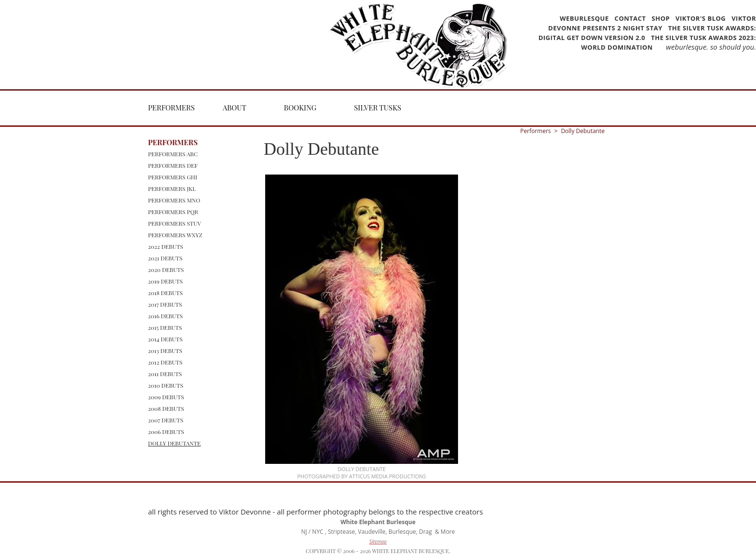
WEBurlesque (585, 18)
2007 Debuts (166, 420)
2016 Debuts (165, 316)
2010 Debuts (166, 385)
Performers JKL (172, 189)
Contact (630, 18)
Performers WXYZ (175, 235)
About (235, 108)
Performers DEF (173, 165)
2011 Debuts (165, 374)
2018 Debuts (165, 293)
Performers (171, 108)
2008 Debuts (166, 408)
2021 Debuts (165, 258)
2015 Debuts (165, 327)
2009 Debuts (166, 397)
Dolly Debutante (174, 443)
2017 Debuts (165, 304)
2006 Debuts (166, 432)
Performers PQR (173, 212)
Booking (300, 108)
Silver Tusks (378, 108)
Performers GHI (173, 177)
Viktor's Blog (701, 18)
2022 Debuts (166, 246)
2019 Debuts (165, 281)
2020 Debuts (166, 270)
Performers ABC (173, 154)
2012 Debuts (165, 362)
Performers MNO (174, 200)
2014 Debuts (165, 339)
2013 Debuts (165, 351)
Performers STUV (175, 223)
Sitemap (378, 541)
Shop (661, 18)
